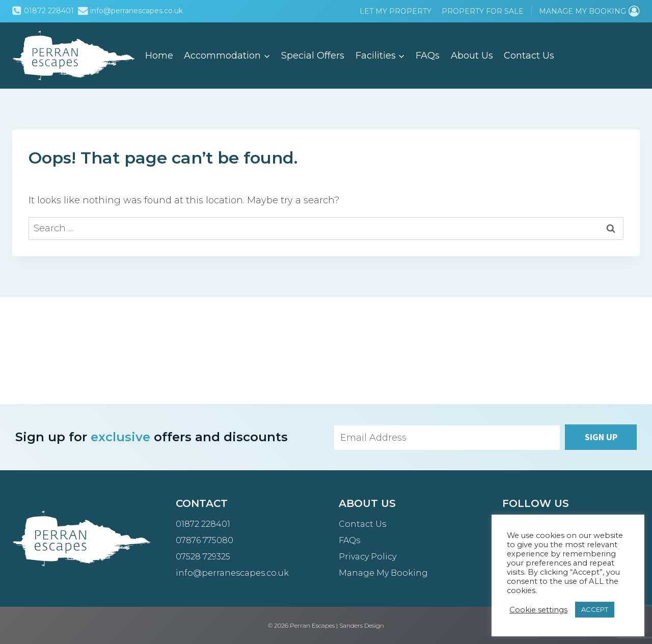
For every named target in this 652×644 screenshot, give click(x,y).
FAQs (428, 56)
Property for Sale (483, 11)
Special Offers (313, 56)
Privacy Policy (368, 557)
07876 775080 (205, 540)
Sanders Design (362, 625)
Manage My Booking (383, 573)
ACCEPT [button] (595, 609)
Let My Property (396, 11)
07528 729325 (203, 557)
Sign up (601, 437)
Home (159, 56)
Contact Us (529, 56)
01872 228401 (203, 524)
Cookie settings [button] (538, 610)
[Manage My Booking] (589, 11)
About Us (472, 56)
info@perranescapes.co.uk (232, 573)
